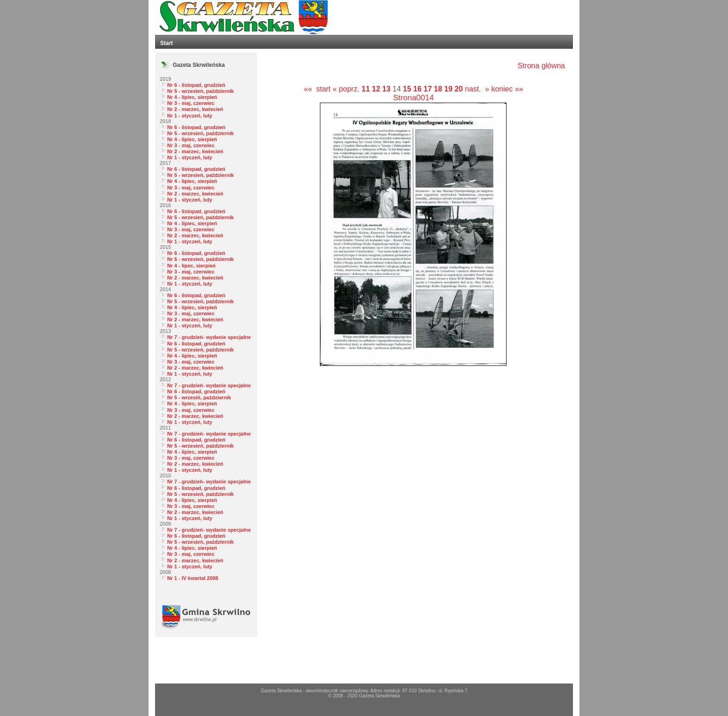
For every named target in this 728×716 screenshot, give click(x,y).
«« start (317, 89)
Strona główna (541, 66)
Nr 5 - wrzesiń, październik (199, 397)
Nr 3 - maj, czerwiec (191, 103)
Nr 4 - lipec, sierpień (192, 266)
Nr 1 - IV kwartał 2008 (193, 578)
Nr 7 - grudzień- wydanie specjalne (209, 337)
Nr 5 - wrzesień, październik (201, 91)
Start (166, 43)
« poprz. (347, 89)
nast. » (477, 89)
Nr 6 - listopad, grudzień (196, 85)
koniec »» (507, 89)
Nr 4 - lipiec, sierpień (192, 97)
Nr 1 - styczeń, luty (190, 116)
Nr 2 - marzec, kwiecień (195, 109)
